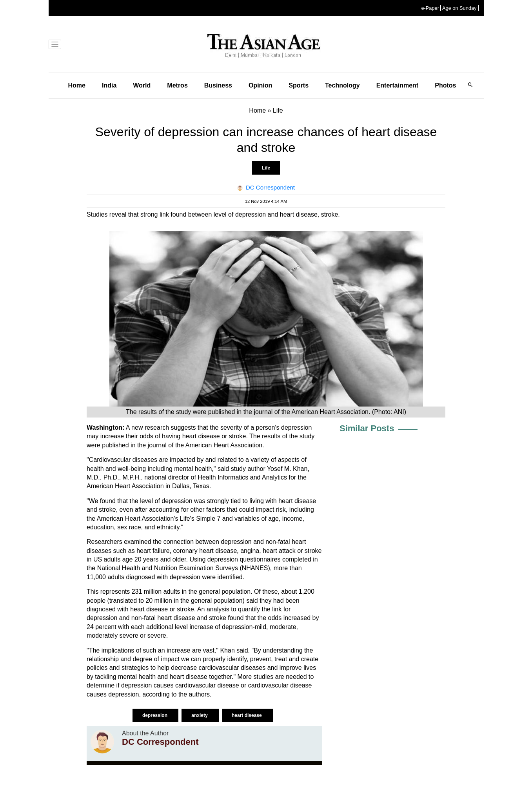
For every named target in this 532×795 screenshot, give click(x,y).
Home (77, 85)
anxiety (200, 715)
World (142, 85)
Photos (445, 85)
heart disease (247, 715)
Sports (299, 85)
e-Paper (430, 8)
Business (218, 85)
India (109, 85)
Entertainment (398, 85)
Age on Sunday (459, 8)
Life (266, 168)
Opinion (260, 85)
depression (155, 715)
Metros (177, 85)
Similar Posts (367, 428)
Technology (342, 85)
